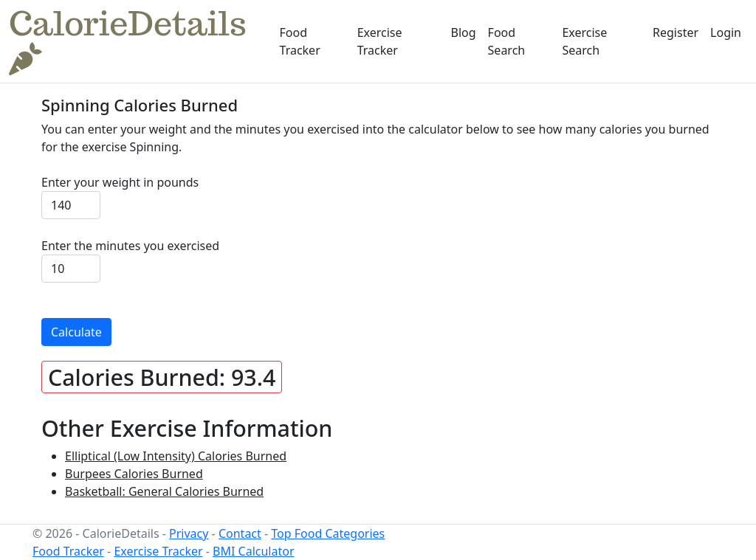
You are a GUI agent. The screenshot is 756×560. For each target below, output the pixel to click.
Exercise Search (584, 41)
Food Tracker (300, 41)
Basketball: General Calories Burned (164, 491)
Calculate (76, 332)
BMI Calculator (253, 551)
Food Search (507, 41)
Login (726, 32)
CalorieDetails (128, 41)
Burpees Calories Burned (134, 474)
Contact (240, 533)
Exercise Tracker (380, 41)
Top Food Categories (328, 533)
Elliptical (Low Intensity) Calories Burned (176, 456)
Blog (464, 32)
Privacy (189, 533)
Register (676, 32)
